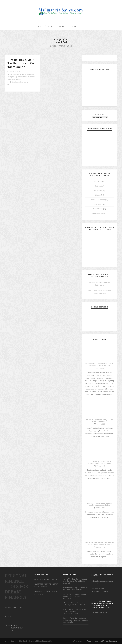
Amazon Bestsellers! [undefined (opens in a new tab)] (99, 613)
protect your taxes (28, 74)
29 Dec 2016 (14, 72)
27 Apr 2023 (101, 547)
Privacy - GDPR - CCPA (13, 608)
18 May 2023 (101, 508)
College (98, 186)
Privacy (74, 26)
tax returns (28, 77)
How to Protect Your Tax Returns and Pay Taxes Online (21, 63)
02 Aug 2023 (101, 368)
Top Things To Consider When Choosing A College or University (100, 462)
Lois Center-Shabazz (19, 82)
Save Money (98, 209)
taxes (19, 79)
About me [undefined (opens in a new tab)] (9, 616)
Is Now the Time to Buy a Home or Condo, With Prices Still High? (100, 504)
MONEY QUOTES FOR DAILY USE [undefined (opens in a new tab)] (47, 579)
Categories (100, 114)
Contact (62, 26)
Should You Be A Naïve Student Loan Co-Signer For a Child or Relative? (100, 365)
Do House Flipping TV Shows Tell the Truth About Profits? (100, 420)
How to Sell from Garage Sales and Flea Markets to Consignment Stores (100, 543)
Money (12, 85)
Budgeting (98, 181)
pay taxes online (16, 74)
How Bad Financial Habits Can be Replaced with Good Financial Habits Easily (75, 620)
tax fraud (21, 77)
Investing (98, 191)
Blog (50, 26)
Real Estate (98, 204)
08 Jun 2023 (101, 466)
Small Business (98, 213)
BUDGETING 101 (17, 628)
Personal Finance (98, 200)
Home (40, 26)
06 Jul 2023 (101, 424)
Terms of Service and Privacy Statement (102, 641)
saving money (12, 77)
